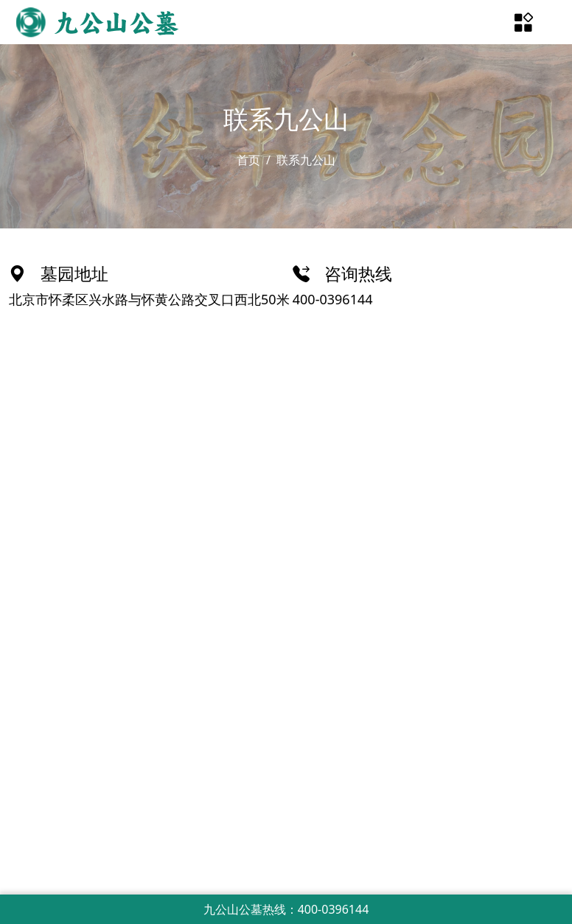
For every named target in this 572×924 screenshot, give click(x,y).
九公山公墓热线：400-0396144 (286, 909)
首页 (248, 160)
